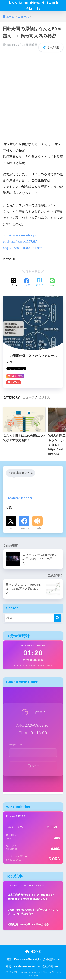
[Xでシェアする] (14, 283)
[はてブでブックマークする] (39, 283)
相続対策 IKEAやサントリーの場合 (28, 925)
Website (37, 529)
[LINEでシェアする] (52, 283)
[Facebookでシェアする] (27, 283)
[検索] (57, 619)
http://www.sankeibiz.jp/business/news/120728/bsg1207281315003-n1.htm (23, 242)
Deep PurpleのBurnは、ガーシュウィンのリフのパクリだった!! (33, 912)
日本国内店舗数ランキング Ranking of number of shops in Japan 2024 (30, 898)
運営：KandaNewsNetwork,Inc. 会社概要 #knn (33, 960)
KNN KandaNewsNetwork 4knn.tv (33, 6)
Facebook (24, 529)
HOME (33, 952)
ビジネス (44, 398)
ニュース (29, 398)
